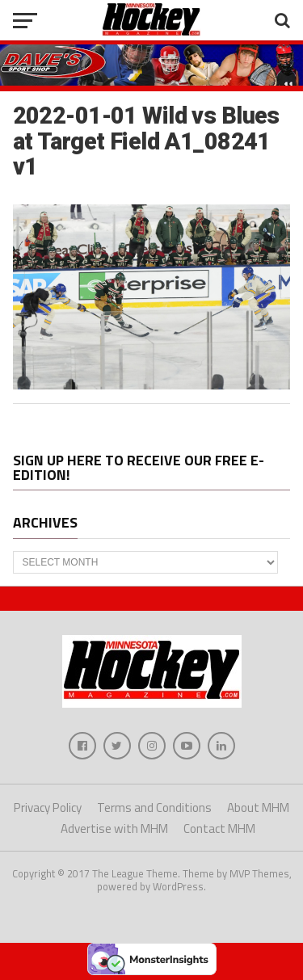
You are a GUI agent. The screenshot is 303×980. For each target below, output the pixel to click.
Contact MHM (219, 829)
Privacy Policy (48, 808)
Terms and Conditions (154, 808)
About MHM (258, 808)
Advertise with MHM (114, 829)
